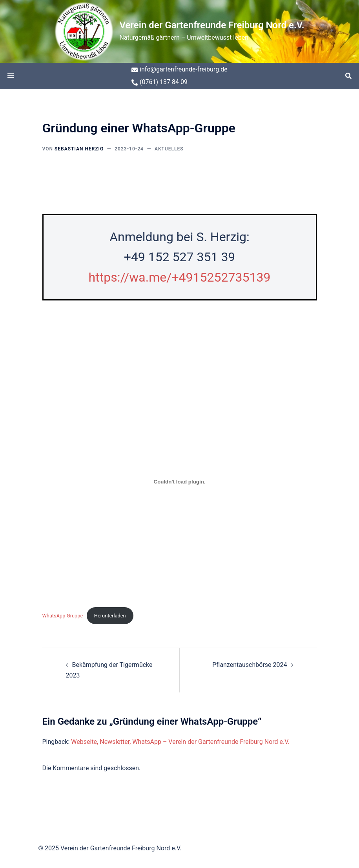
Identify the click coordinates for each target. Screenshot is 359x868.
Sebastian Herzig (79, 149)
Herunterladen (110, 616)
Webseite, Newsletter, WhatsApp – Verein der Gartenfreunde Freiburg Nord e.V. (180, 742)
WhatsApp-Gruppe (63, 616)
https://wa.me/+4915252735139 (180, 277)
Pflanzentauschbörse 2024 (250, 665)
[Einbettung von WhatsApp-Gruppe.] (180, 482)
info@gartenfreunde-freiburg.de (179, 69)
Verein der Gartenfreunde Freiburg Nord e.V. (212, 25)
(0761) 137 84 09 (159, 82)
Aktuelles (169, 149)
